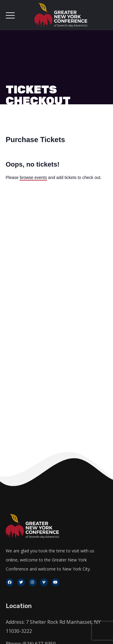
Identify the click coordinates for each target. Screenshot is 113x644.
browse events (33, 177)
